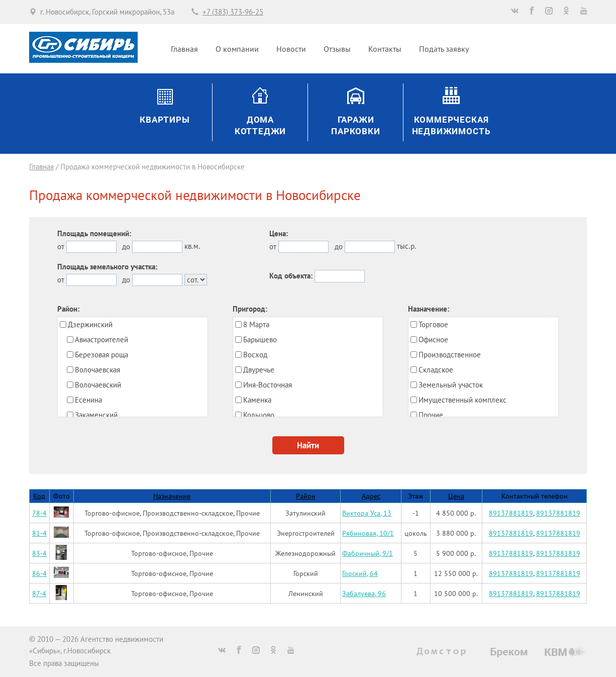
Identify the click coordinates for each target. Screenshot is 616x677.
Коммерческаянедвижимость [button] (451, 126)
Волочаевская (97, 370)
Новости (291, 49)
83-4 (39, 553)
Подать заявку (444, 49)
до (126, 247)
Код (39, 496)
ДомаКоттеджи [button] (261, 126)
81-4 (39, 533)
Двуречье (259, 370)
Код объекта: (291, 276)
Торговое (433, 324)
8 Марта (256, 324)
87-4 (39, 593)
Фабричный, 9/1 (368, 553)
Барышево (260, 340)
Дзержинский (90, 324)
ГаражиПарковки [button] (356, 126)
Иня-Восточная (268, 385)
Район (306, 496)
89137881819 (511, 513)
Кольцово (259, 415)
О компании (237, 49)
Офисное (433, 340)
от (61, 247)
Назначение (172, 496)
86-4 (39, 573)
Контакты (385, 49)
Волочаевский (98, 385)
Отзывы (337, 49)
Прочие (431, 415)
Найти (308, 445)
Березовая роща (101, 355)
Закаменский (96, 415)
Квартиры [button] (165, 120)
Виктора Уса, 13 (367, 513)
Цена (456, 496)
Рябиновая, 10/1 (368, 533)
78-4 (39, 513)
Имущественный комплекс (463, 400)
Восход (255, 355)
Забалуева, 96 (364, 593)
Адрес (371, 496)
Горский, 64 (360, 573)
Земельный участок (451, 385)
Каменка (257, 400)
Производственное (450, 355)
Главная (184, 49)
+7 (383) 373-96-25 (233, 12)
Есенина (88, 400)
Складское (436, 370)
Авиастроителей (101, 340)
